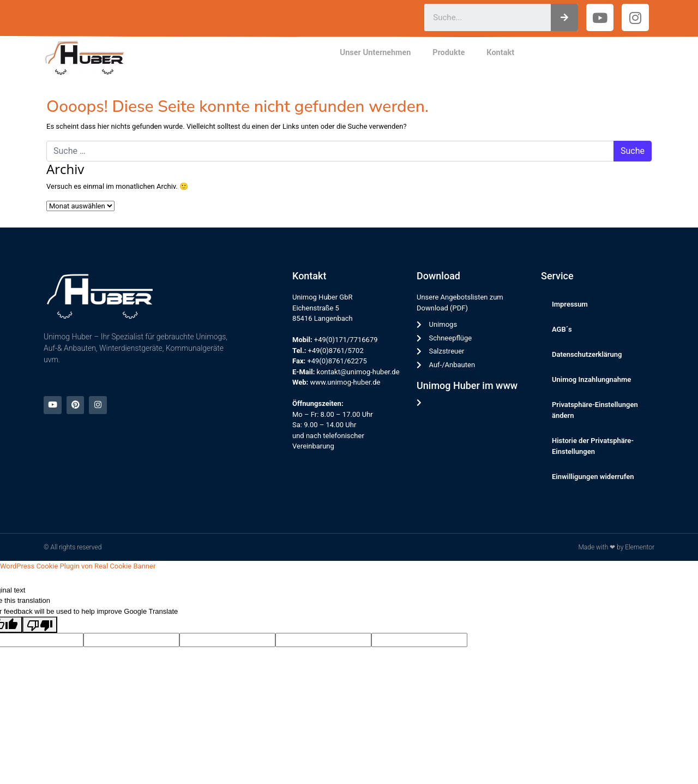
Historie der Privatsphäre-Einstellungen (593, 446)
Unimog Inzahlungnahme (591, 379)
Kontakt (500, 53)
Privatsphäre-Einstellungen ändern (595, 410)
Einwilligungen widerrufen (593, 477)
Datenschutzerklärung (587, 354)
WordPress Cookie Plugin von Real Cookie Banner (78, 566)
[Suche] (564, 17)
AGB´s (562, 329)
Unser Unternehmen (375, 53)
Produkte (449, 53)
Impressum (570, 304)
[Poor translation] (40, 625)
